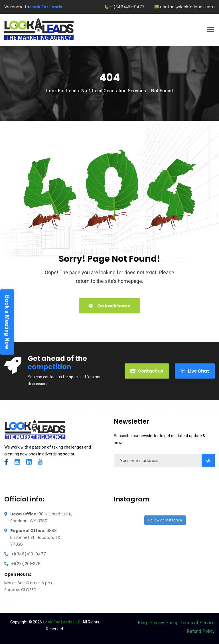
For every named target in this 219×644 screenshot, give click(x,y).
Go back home (109, 306)
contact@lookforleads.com (185, 7)
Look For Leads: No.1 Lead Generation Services (96, 91)
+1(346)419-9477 (124, 7)
